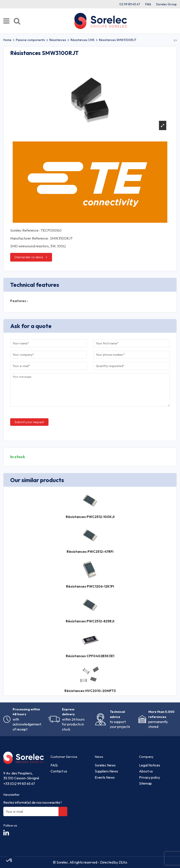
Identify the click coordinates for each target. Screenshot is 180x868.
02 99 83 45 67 (130, 4)
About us (146, 771)
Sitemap (145, 783)
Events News (105, 777)
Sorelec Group (166, 4)
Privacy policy (150, 777)
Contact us (59, 771)
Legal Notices (150, 765)
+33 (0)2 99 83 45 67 (19, 784)
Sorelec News (105, 765)
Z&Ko (123, 862)
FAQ (148, 4)
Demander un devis (29, 257)
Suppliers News (106, 771)
